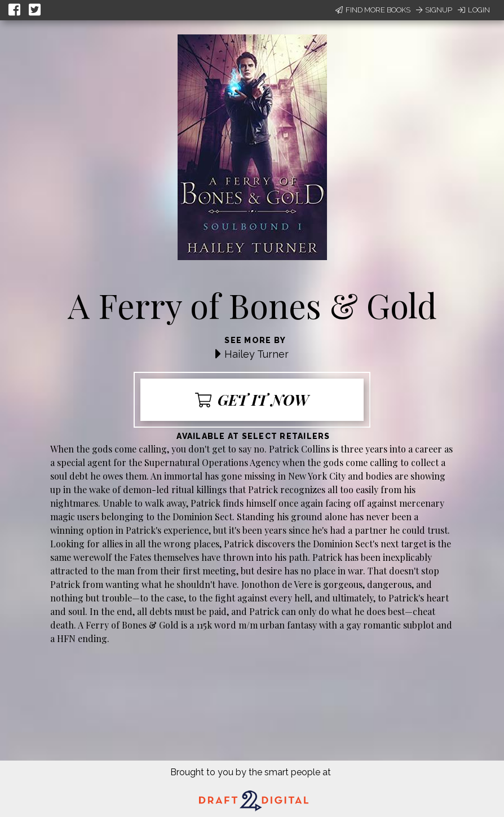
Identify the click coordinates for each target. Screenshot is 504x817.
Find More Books (373, 10)
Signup (434, 10)
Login (474, 10)
